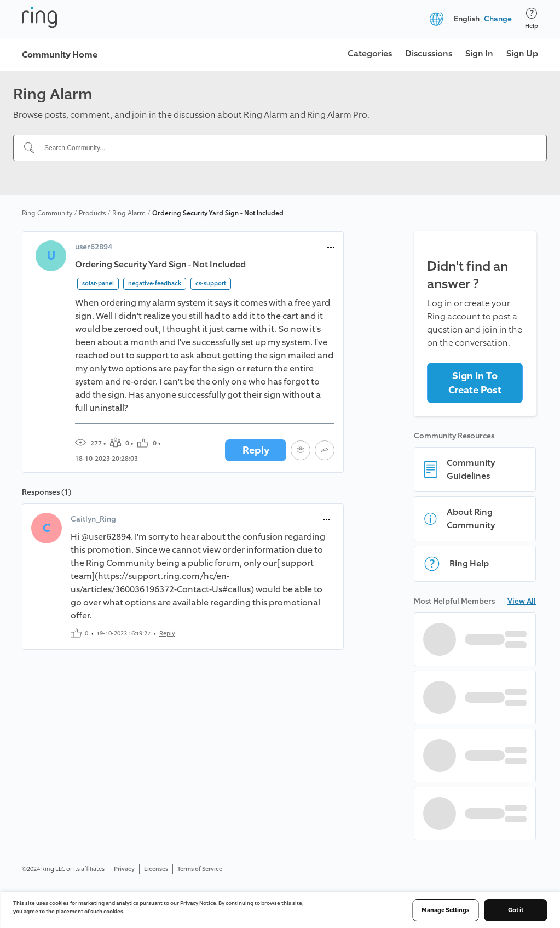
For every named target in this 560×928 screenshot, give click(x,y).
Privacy (124, 869)
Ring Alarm (129, 213)
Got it (516, 910)
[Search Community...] (287, 148)
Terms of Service (200, 869)
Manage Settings (445, 910)
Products (92, 213)
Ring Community (47, 213)
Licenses (156, 869)
